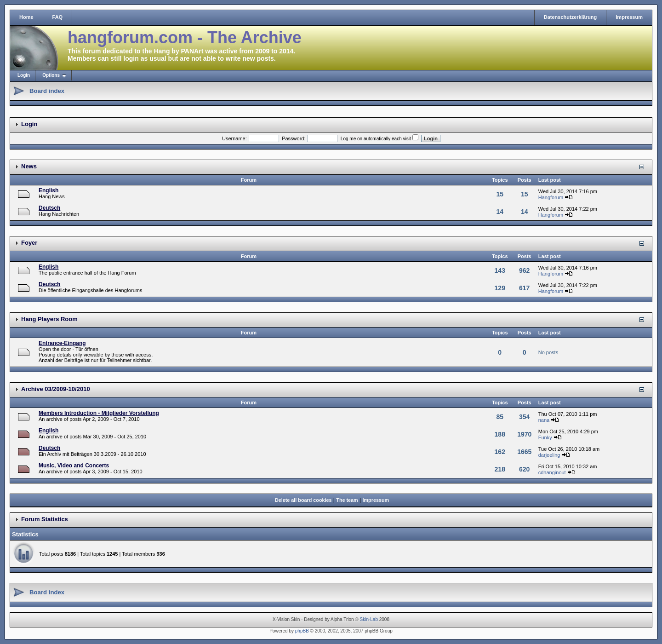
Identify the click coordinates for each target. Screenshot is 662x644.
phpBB (302, 631)
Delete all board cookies (303, 500)
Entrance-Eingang (62, 343)
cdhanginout (552, 472)
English (49, 190)
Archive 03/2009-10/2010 (56, 389)
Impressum (629, 17)
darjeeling (549, 455)
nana (544, 420)
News (29, 166)
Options (51, 75)
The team (347, 500)
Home (26, 17)
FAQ (58, 17)
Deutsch (49, 208)
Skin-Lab (369, 619)
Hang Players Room (49, 319)
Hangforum (551, 197)
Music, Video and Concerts (74, 466)
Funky (545, 437)
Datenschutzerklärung (571, 17)
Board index (47, 91)
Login (24, 75)
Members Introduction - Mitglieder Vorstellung (99, 413)
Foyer (29, 243)
